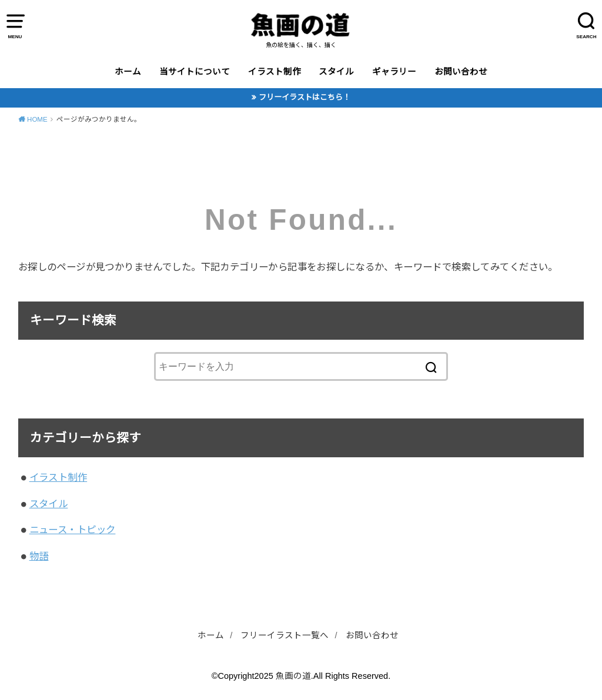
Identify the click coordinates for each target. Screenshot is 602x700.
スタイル (336, 72)
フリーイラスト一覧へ (285, 635)
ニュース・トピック (73, 530)
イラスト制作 (275, 72)
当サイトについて (195, 72)
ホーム (128, 72)
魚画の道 (293, 676)
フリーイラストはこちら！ (305, 97)
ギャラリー (394, 72)
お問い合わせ (461, 72)
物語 (39, 556)
